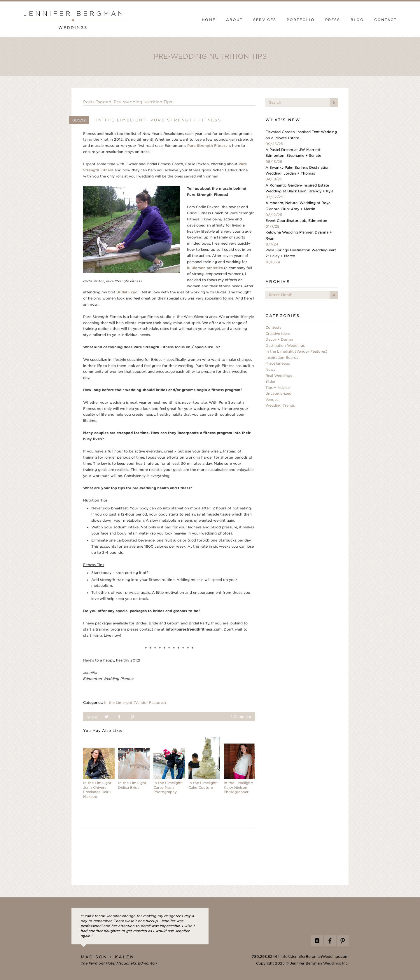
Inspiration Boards (282, 358)
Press (333, 20)
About (234, 20)
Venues (272, 400)
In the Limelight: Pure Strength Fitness (159, 120)
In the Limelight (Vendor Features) (135, 703)
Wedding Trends (280, 405)
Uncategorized (278, 394)
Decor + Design (279, 340)
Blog (357, 20)
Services (265, 20)
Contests (273, 328)
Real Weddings (279, 376)
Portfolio (301, 20)
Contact (385, 20)
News (270, 370)
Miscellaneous (278, 363)
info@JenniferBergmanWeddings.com (315, 957)
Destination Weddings (285, 346)
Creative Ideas (278, 334)
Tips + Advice (278, 388)
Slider (270, 382)
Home (209, 20)
